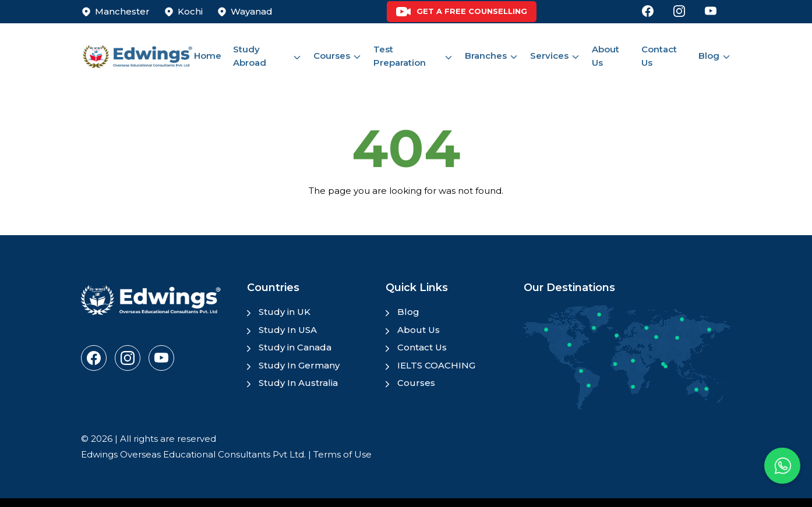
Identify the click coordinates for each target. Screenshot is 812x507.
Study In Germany (299, 365)
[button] (782, 466)
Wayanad (252, 11)
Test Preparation (400, 56)
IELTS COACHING (436, 365)
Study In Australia (298, 383)
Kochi (190, 11)
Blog (709, 56)
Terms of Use (343, 454)
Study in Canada (295, 347)
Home (208, 56)
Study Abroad (250, 56)
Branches (486, 56)
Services (549, 56)
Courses (332, 56)
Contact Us (659, 56)
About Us (606, 56)
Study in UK (285, 312)
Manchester (122, 11)
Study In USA (288, 330)
